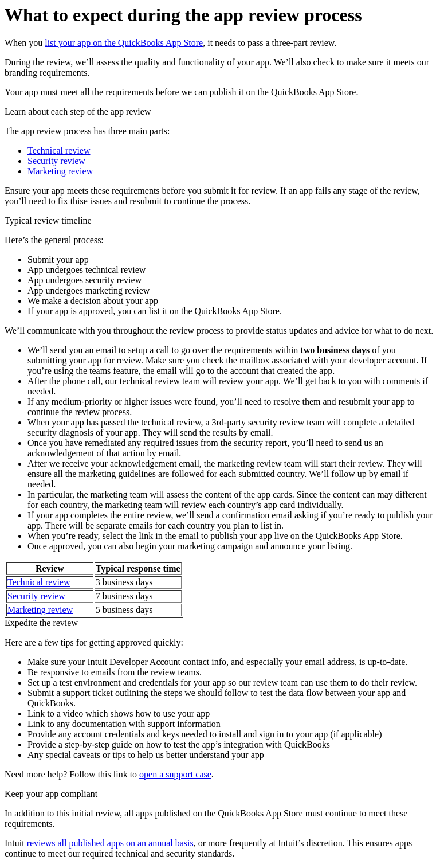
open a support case (175, 774)
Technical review (59, 150)
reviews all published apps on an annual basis (110, 843)
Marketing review (60, 171)
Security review (56, 161)
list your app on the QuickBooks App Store (124, 43)
